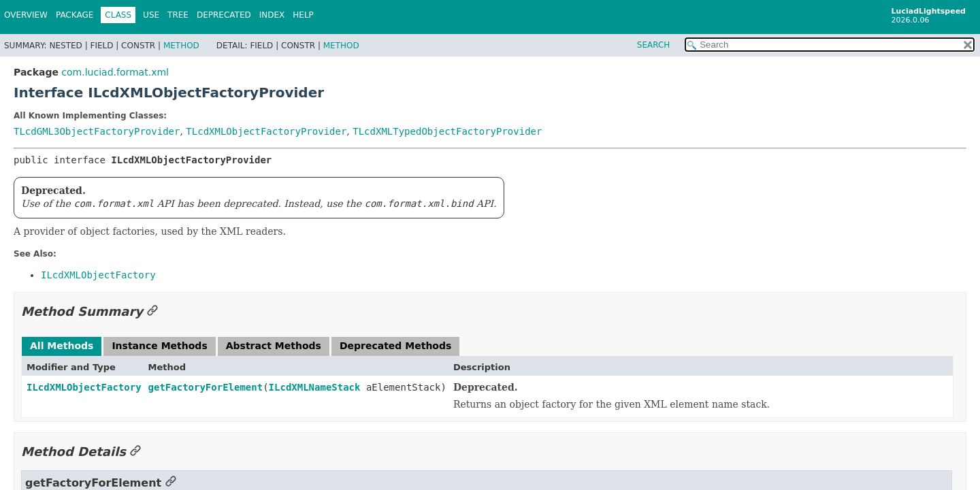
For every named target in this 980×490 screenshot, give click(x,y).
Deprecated (224, 15)
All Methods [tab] (62, 346)
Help (303, 15)
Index (272, 15)
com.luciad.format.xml (115, 72)
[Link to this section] (152, 311)
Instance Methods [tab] (159, 346)
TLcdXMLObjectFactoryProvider (266, 131)
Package (75, 15)
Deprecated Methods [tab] (395, 346)
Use (151, 15)
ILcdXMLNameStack (315, 387)
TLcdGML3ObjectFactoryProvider (97, 131)
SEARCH (654, 45)
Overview (26, 15)
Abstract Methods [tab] (274, 346)
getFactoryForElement (206, 387)
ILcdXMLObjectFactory (84, 387)
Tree (178, 15)
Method (181, 46)
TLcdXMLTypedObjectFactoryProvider (447, 131)
